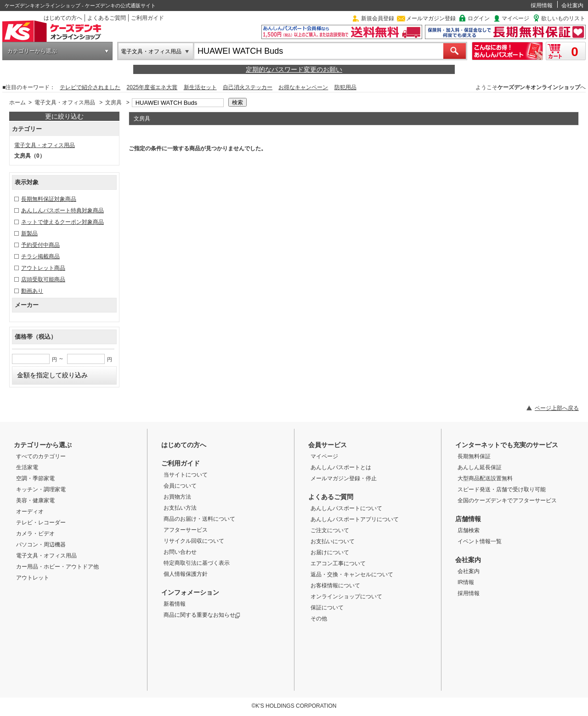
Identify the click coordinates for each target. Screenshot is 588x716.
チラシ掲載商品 (40, 256)
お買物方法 (177, 497)
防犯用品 (345, 87)
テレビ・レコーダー (41, 523)
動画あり (32, 291)
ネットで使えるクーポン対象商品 (62, 222)
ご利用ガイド (147, 18)
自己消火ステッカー (248, 87)
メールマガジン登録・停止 (344, 478)
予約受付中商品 (40, 245)
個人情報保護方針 (186, 574)
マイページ (515, 18)
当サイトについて (186, 475)
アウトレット (33, 578)
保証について (327, 608)
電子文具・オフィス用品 (151, 51)
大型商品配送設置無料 (485, 478)
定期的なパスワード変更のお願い (294, 69)
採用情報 (542, 6)
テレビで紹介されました (90, 87)
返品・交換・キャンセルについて (352, 574)
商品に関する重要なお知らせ (202, 615)
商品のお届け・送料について (199, 519)
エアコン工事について (338, 563)
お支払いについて (333, 541)
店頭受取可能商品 (43, 279)
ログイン (479, 18)
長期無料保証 (474, 456)
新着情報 (175, 604)
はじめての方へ (63, 18)
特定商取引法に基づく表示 (197, 563)
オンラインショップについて (346, 597)
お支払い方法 (180, 508)
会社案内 (572, 6)
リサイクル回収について (194, 541)
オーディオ (30, 511)
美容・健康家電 (35, 500)
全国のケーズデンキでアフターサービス (507, 500)
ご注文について (330, 530)
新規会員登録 (378, 18)
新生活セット (200, 87)
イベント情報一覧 (480, 541)
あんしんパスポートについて (346, 508)
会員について (180, 486)
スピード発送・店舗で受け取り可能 (502, 489)
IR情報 (466, 582)
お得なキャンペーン (303, 87)
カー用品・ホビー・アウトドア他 (57, 567)
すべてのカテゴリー (41, 456)
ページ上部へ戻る (557, 408)
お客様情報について (335, 585)
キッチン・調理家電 (41, 489)
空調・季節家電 (35, 478)
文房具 (113, 102)
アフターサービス (186, 530)
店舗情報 (468, 519)
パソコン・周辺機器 (41, 545)
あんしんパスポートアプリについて (355, 519)
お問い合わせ (180, 552)
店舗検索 (469, 530)
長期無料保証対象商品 (49, 199)
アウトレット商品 (43, 268)
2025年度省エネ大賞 (152, 87)
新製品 (29, 233)
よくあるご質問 (107, 18)
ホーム (17, 102)
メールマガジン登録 (431, 18)
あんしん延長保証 (480, 467)
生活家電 (27, 467)
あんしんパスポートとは (341, 467)
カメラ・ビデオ (35, 534)
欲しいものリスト (563, 18)
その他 (319, 619)
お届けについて (330, 552)
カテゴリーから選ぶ (32, 51)
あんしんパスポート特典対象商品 (62, 210)
